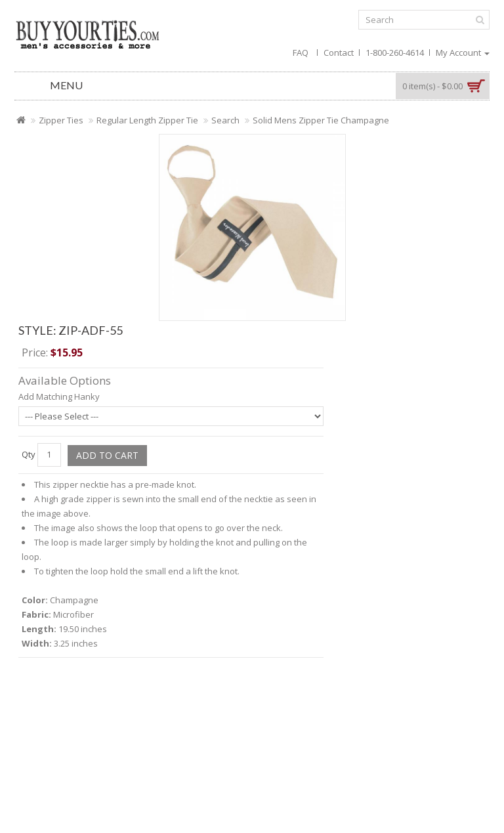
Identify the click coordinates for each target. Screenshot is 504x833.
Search (225, 120)
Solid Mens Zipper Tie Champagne (321, 120)
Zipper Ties (61, 120)
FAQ (301, 53)
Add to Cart (107, 455)
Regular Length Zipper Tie (147, 120)
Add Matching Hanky (59, 396)
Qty (29, 454)
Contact (339, 53)
